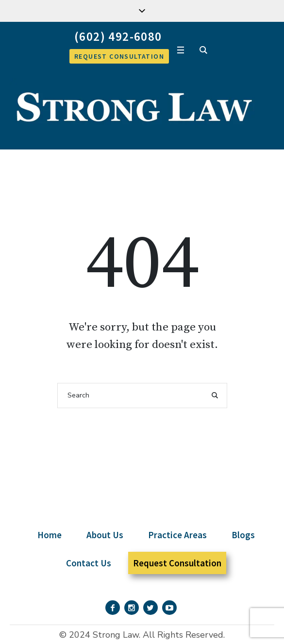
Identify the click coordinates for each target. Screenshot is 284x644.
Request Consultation (177, 563)
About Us (105, 535)
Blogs (243, 535)
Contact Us (89, 563)
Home (50, 535)
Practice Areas (177, 535)
